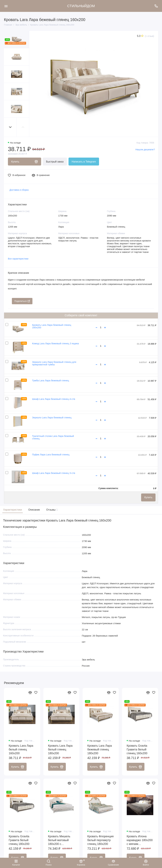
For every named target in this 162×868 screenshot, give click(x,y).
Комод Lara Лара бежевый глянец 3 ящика (56, 343)
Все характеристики (18, 259)
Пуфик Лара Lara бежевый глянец (51, 454)
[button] (10, 127)
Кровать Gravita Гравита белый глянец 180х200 (19, 840)
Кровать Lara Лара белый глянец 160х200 (21, 750)
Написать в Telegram (84, 162)
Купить (148, 497)
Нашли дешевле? (145, 149)
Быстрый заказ (55, 162)
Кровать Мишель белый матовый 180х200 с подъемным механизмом (59, 841)
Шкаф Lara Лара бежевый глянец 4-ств (54, 399)
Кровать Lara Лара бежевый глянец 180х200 (100, 750)
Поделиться (22, 301)
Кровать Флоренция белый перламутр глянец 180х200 (100, 840)
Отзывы (52, 510)
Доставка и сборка (19, 190)
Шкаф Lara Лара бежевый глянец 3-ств (54, 473)
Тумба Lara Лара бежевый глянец (51, 380)
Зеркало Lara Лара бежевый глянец (52, 417)
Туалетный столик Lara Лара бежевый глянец (53, 437)
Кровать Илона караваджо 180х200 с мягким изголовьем (140, 841)
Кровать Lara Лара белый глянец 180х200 (60, 750)
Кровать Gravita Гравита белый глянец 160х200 (137, 750)
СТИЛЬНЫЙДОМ (81, 6)
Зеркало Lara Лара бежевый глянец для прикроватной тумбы (54, 363)
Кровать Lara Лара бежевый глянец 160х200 (52, 326)
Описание (34, 510)
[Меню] (6, 6)
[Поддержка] (156, 6)
